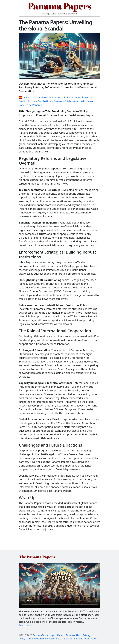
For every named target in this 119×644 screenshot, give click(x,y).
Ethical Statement (73, 638)
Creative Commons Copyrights (44, 638)
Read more (25, 625)
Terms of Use (73, 635)
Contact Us (91, 638)
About (60, 635)
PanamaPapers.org (43, 635)
